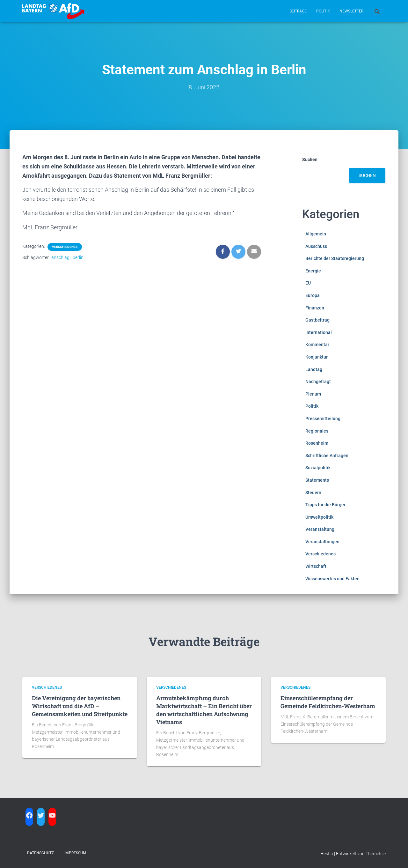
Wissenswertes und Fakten (332, 579)
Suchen (310, 160)
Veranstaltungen (322, 542)
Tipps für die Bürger (325, 505)
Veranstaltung (320, 529)
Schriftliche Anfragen (327, 456)
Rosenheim (317, 443)
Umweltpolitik (319, 517)
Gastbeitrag (317, 320)
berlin (78, 257)
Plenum (313, 394)
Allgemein (316, 234)
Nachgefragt (318, 382)
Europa (313, 295)
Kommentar (317, 345)
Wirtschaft (316, 566)
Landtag (314, 369)
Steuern (313, 493)
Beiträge (298, 11)
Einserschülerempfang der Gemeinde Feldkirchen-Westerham (328, 702)
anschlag (60, 257)
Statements (317, 480)
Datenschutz (40, 853)
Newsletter (351, 11)
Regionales (317, 431)
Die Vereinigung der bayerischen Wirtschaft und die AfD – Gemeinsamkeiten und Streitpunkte (80, 706)
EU (308, 283)
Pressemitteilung (323, 419)
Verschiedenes (65, 247)
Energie (313, 271)
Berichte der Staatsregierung (335, 258)
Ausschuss (316, 246)
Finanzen (315, 308)
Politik (323, 11)
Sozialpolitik (318, 468)
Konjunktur (317, 357)
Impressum (75, 853)
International (319, 332)
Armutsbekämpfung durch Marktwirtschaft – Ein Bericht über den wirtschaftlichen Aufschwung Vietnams (204, 710)
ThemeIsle (376, 854)
